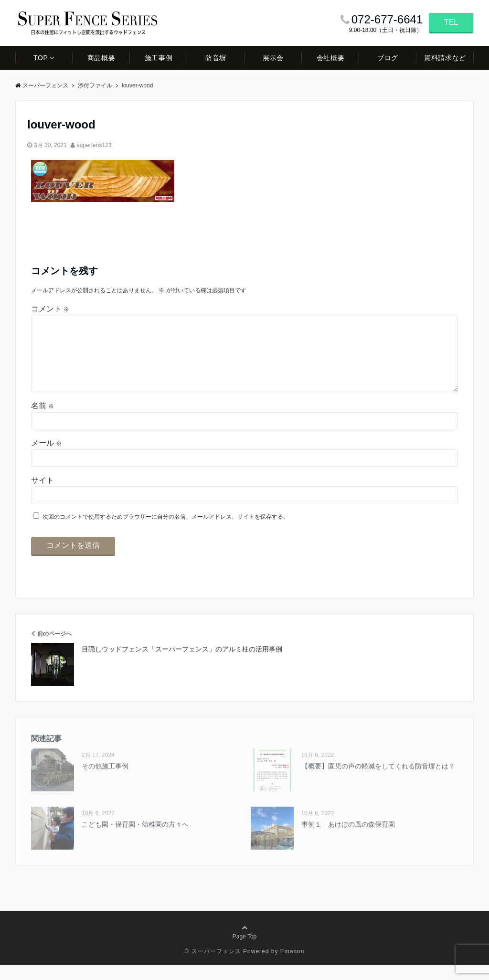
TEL (451, 22)
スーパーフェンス (42, 85)
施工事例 (159, 58)
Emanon (292, 967)
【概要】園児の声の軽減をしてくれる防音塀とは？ (378, 781)
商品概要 (101, 58)
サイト (43, 495)
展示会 (273, 58)
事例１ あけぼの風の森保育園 (348, 840)
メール (46, 458)
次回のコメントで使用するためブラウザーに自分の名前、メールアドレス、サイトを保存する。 (166, 532)
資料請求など (445, 58)
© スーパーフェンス (213, 967)
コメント (50, 309)
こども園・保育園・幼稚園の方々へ (135, 840)
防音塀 (216, 58)
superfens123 (94, 145)
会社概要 (330, 58)
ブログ (388, 58)
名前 (43, 421)
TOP (41, 58)
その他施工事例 (105, 781)
